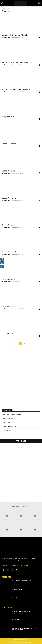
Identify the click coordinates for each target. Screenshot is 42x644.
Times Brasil (6, 422)
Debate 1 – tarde (8, 334)
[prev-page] (13, 344)
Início (3, 8)
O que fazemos (17, 620)
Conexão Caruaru (8, 418)
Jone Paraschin (6, 38)
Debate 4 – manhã (9, 198)
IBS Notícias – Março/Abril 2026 (12, 414)
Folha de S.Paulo (8, 431)
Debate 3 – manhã (9, 252)
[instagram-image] (7, 516)
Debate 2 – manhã (9, 306)
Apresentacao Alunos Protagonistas (16, 89)
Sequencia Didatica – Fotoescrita (15, 62)
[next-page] (28, 344)
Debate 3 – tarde (8, 225)
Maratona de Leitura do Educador (15, 35)
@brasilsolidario (21, 506)
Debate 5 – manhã (9, 144)
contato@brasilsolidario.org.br (20, 566)
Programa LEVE (8, 117)
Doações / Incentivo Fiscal (22, 611)
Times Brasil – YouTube (10, 426)
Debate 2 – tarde (8, 279)
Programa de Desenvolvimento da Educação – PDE (24, 629)
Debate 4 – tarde (8, 171)
